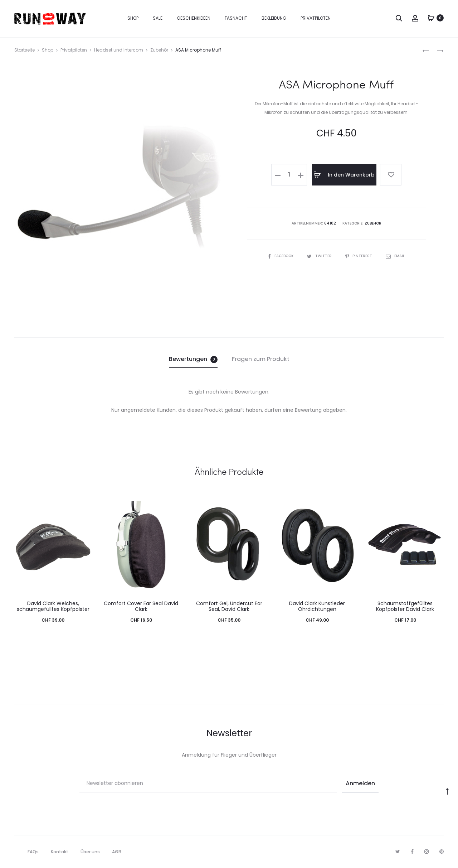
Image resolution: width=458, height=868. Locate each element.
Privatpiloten (316, 18)
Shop (133, 18)
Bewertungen (193, 359)
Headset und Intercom (119, 50)
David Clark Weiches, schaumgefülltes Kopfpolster (53, 606)
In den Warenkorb (344, 175)
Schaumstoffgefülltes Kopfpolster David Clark (405, 606)
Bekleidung (274, 18)
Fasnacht (236, 18)
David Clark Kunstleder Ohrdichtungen (317, 606)
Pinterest (359, 256)
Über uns (90, 852)
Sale (158, 18)
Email (395, 256)
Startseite (25, 50)
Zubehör (159, 50)
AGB (117, 852)
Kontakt (60, 852)
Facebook (281, 256)
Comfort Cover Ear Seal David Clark (141, 606)
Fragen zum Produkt (261, 359)
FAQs (33, 852)
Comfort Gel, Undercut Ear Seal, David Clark (229, 606)
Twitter (320, 256)
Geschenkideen (194, 18)
